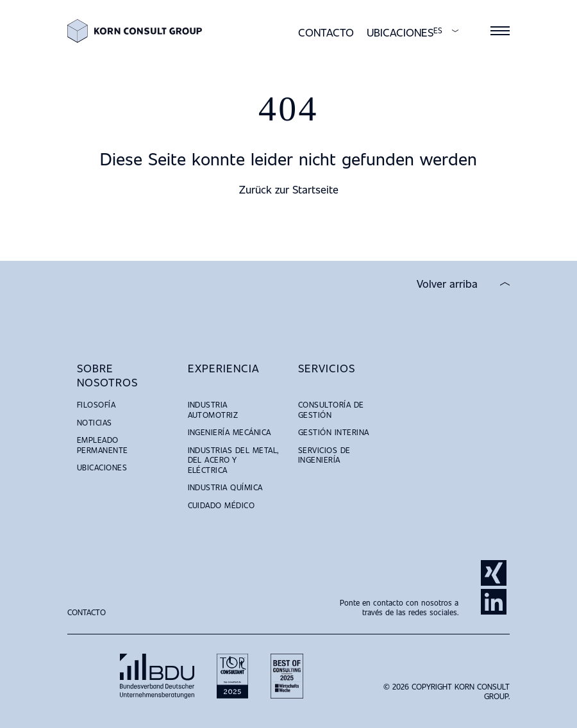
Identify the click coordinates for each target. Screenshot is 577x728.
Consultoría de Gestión (331, 409)
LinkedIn (494, 602)
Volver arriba (447, 284)
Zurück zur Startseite (289, 189)
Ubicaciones (400, 32)
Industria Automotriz (213, 409)
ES (438, 30)
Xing (494, 573)
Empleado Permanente (103, 445)
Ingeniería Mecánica (230, 432)
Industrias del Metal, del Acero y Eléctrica (233, 460)
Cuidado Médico (222, 505)
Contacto (326, 32)
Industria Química (225, 487)
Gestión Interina (334, 432)
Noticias (95, 422)
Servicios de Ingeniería (324, 455)
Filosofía (96, 404)
